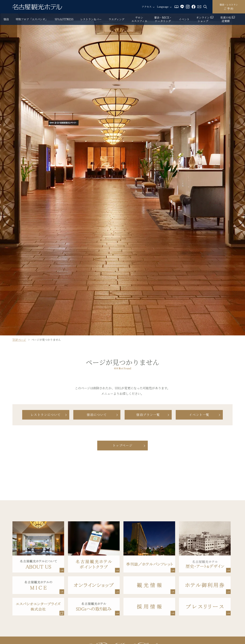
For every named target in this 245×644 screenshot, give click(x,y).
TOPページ (19, 340)
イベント (184, 19)
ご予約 (229, 7)
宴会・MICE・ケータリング (163, 19)
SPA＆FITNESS (64, 19)
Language (163, 7)
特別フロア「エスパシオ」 (32, 19)
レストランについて (46, 415)
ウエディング (116, 19)
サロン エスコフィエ (139, 19)
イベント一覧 (199, 415)
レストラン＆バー (91, 19)
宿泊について (97, 415)
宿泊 (6, 19)
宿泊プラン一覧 (148, 415)
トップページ (123, 445)
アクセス (147, 7)
